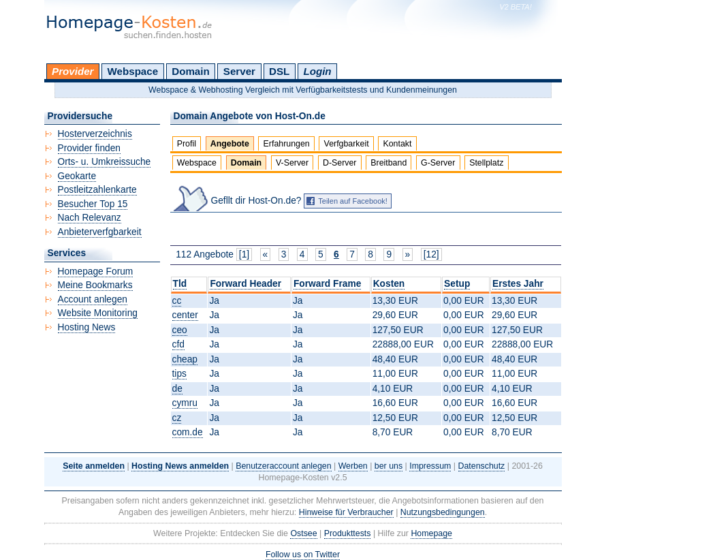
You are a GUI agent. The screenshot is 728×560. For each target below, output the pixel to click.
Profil (187, 144)
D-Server (340, 163)
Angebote (230, 144)
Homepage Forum (96, 271)
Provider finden (89, 148)
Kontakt (397, 144)
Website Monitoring (98, 313)
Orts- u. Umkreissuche (105, 162)
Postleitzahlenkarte (97, 190)
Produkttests (348, 533)
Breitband (389, 163)
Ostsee (303, 533)
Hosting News (87, 327)
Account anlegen (93, 299)
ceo (180, 330)
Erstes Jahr (518, 284)
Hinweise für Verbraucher (346, 512)
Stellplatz (486, 163)
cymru (185, 403)
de (177, 389)
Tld (180, 284)
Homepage (431, 533)
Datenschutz (482, 466)
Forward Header (246, 284)
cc (177, 301)
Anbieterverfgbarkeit (100, 232)
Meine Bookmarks (95, 285)
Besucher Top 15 (93, 204)
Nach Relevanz (90, 218)
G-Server (438, 163)
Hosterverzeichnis (95, 134)
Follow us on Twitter (303, 555)
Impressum (430, 466)
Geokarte (77, 176)
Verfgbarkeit (347, 144)
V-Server (292, 163)
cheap (185, 359)
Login (317, 71)
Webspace (133, 71)
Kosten (389, 284)
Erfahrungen (287, 144)
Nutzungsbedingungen (443, 512)
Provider (73, 71)
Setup (457, 284)
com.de (188, 432)
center (185, 315)
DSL (279, 71)
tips (179, 374)
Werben (353, 466)
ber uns (389, 466)
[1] (244, 254)
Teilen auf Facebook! (353, 201)
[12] (431, 254)
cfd (178, 344)
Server (239, 71)
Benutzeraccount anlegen (283, 466)
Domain (190, 71)
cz (177, 418)
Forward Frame (327, 284)
